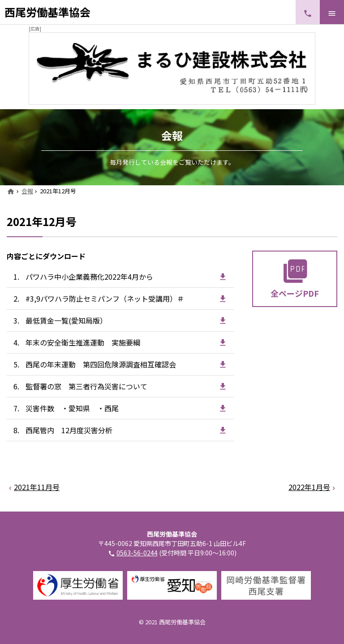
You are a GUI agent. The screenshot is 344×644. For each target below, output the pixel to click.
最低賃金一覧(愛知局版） (66, 320)
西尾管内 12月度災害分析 (69, 430)
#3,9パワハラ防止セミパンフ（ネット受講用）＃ (105, 299)
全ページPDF (295, 293)
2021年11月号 (37, 487)
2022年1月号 (309, 487)
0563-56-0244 (137, 553)
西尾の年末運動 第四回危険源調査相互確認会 (101, 364)
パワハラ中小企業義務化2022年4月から (89, 277)
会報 (27, 191)
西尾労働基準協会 (47, 12)
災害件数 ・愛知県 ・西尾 (72, 408)
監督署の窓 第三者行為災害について (86, 386)
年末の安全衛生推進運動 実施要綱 (83, 342)
